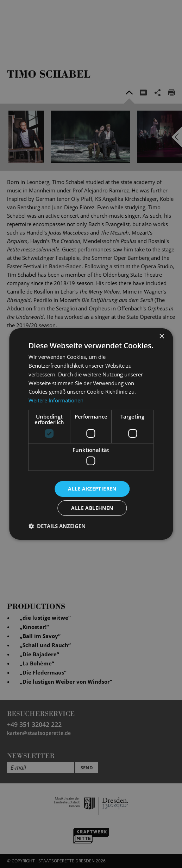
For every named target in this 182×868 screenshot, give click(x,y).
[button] (57, 526)
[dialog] (91, 434)
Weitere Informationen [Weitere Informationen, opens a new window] (56, 400)
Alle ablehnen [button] (92, 508)
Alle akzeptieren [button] (92, 489)
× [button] (161, 337)
